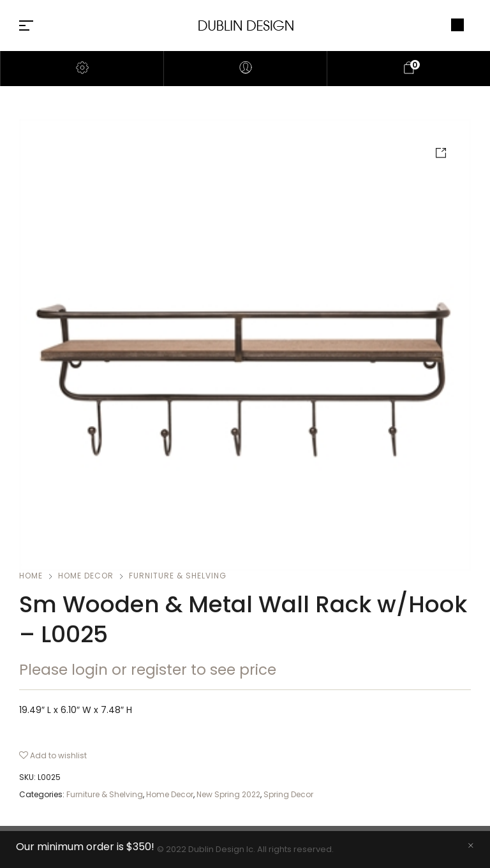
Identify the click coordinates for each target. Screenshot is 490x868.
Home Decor (86, 576)
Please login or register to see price (148, 670)
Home (31, 576)
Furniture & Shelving (178, 576)
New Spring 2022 (228, 794)
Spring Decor (288, 794)
